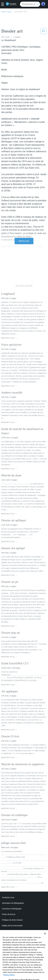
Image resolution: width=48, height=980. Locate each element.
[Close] (45, 938)
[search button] (38, 4)
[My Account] (43, 4)
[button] (4, 4)
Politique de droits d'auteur (12, 920)
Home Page (6, 12)
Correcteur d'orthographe (12, 909)
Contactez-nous (8, 897)
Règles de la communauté (12, 926)
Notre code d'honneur (10, 931)
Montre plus (24, 241)
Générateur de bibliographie (13, 903)
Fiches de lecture (9, 914)
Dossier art (21, 12)
